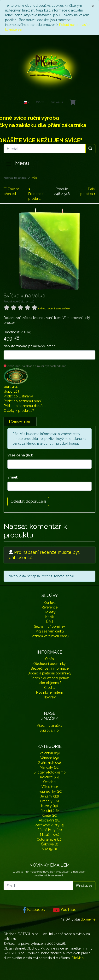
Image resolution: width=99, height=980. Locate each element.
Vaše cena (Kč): (20, 455)
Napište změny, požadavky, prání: (29, 346)
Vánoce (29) (49, 758)
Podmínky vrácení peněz (50, 678)
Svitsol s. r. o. (49, 730)
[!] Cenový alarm (20, 421)
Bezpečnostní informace (50, 668)
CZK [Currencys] (40, 102)
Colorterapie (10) (50, 839)
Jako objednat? (50, 683)
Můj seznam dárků (50, 631)
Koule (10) (49, 815)
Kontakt (50, 602)
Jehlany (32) (50, 796)
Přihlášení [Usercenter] (57, 102)
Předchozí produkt (36, 194)
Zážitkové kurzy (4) (50, 825)
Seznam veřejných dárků (49, 636)
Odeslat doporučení (28, 501)
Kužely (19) (50, 806)
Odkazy (50, 612)
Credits (50, 688)
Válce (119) (50, 787)
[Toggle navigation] (9, 164)
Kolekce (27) (50, 777)
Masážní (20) (50, 835)
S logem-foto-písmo (50, 772)
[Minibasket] (73, 103)
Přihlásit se (84, 886)
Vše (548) (49, 849)
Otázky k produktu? (19, 411)
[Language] (27, 103)
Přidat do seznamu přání (23, 401)
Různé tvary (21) (50, 830)
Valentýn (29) (50, 753)
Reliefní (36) (50, 811)
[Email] (38, 886)
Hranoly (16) (50, 801)
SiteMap (78, 958)
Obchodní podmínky (49, 664)
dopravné (88, 919)
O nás (49, 659)
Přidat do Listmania (18, 396)
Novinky (50, 697)
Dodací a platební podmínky (49, 673)
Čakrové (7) (50, 844)
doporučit (12, 391)
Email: (13, 477)
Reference (50, 607)
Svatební (50, 782)
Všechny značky (49, 726)
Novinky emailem (50, 692)
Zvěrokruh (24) (49, 763)
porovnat (11, 387)
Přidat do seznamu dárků (23, 406)
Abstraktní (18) (50, 820)
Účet (50, 622)
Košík (49, 617)
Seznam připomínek (50, 626)
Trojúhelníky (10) (50, 791)
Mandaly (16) (50, 767)
